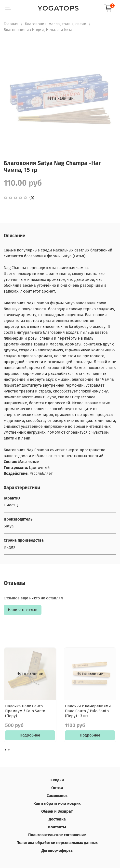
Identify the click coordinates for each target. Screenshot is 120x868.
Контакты (57, 827)
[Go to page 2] (9, 750)
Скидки (57, 780)
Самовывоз (57, 796)
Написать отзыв (23, 610)
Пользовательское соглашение (57, 835)
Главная (11, 24)
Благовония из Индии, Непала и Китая (39, 30)
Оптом (57, 788)
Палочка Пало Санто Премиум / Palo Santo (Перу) (25, 711)
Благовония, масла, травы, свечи (56, 24)
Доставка (57, 819)
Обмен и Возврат (57, 811)
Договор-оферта (57, 850)
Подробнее (30, 735)
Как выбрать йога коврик (57, 803)
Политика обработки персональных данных (57, 843)
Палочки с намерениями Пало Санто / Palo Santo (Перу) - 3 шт (88, 711)
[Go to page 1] (5, 750)
